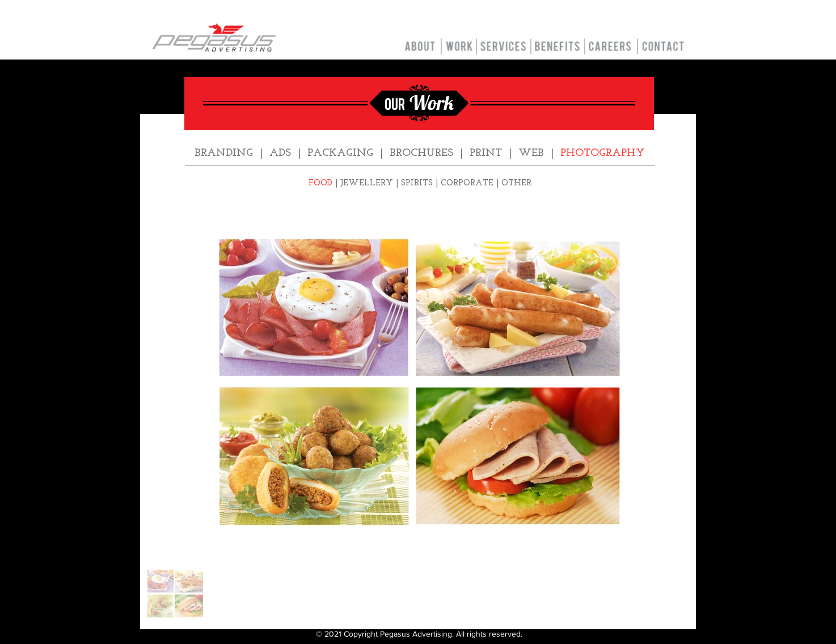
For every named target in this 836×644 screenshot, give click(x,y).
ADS (280, 153)
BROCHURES (421, 153)
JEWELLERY (367, 183)
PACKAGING (340, 153)
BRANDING (224, 153)
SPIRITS (417, 183)
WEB (531, 153)
